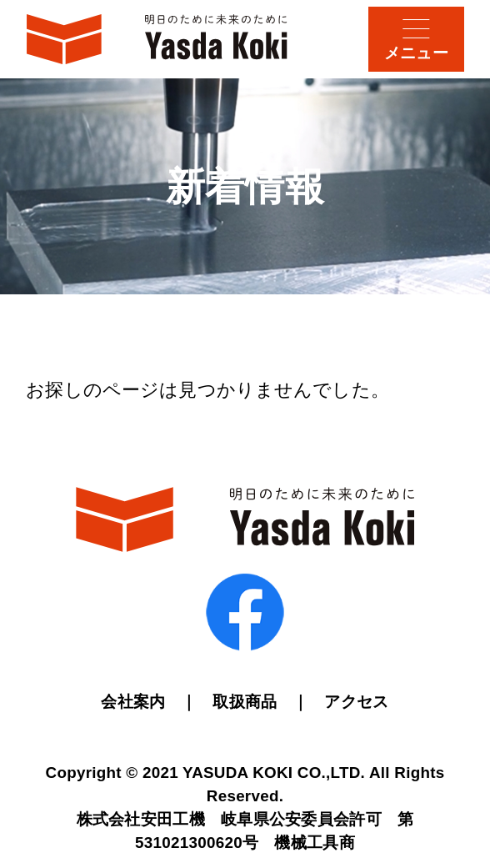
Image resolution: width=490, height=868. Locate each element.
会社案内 (133, 702)
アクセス (356, 702)
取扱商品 (245, 702)
